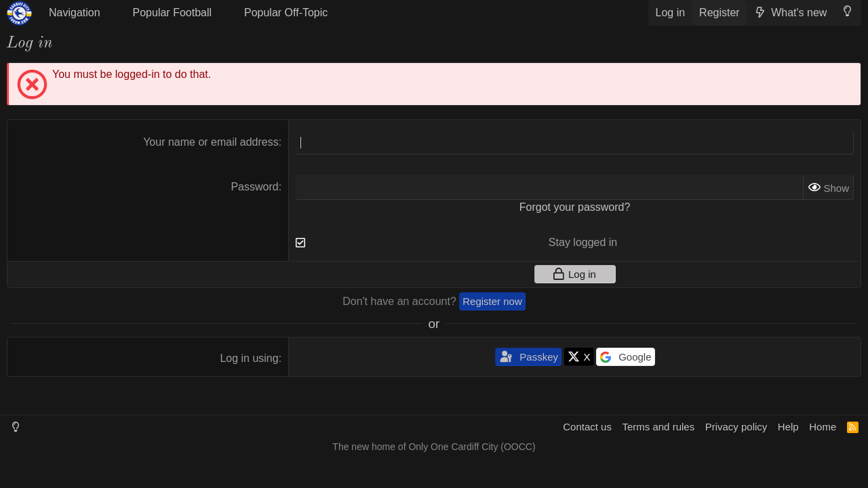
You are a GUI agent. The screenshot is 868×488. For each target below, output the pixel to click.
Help (788, 427)
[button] (81, 13)
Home (823, 427)
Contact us (587, 427)
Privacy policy (736, 427)
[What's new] (790, 13)
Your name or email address (211, 142)
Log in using (249, 358)
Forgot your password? (575, 207)
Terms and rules (658, 427)
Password (254, 187)
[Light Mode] (847, 11)
